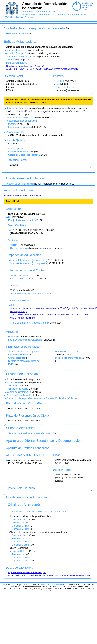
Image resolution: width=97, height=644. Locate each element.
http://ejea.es (23, 60)
